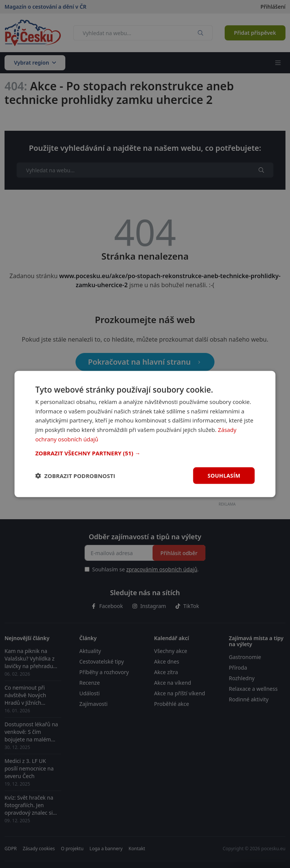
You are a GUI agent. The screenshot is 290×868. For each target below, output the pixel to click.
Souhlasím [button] (224, 475)
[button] (145, 453)
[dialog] (145, 434)
